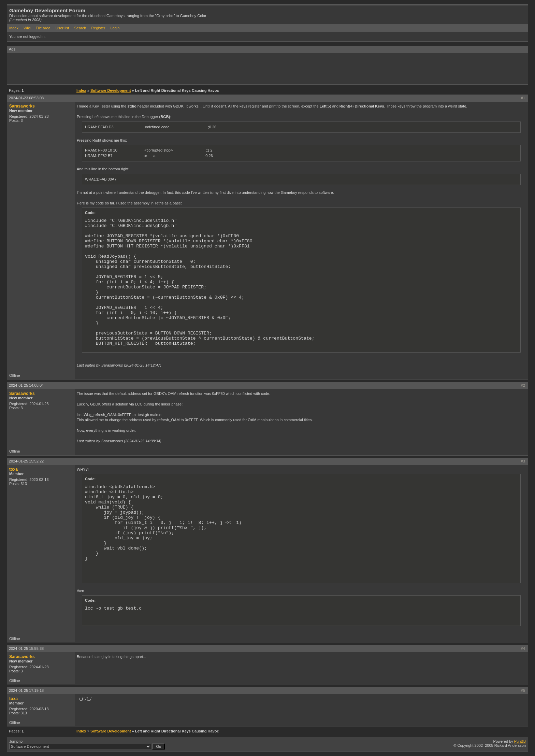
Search (80, 28)
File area (43, 28)
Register (98, 28)
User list (62, 28)
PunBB (520, 741)
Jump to (87, 744)
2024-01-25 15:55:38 (26, 648)
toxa (13, 469)
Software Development (111, 90)
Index (14, 28)
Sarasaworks (22, 106)
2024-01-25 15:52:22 (26, 461)
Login (115, 28)
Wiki (27, 28)
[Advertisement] (131, 68)
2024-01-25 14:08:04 (26, 385)
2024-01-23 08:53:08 (26, 98)
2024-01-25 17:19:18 (26, 690)
